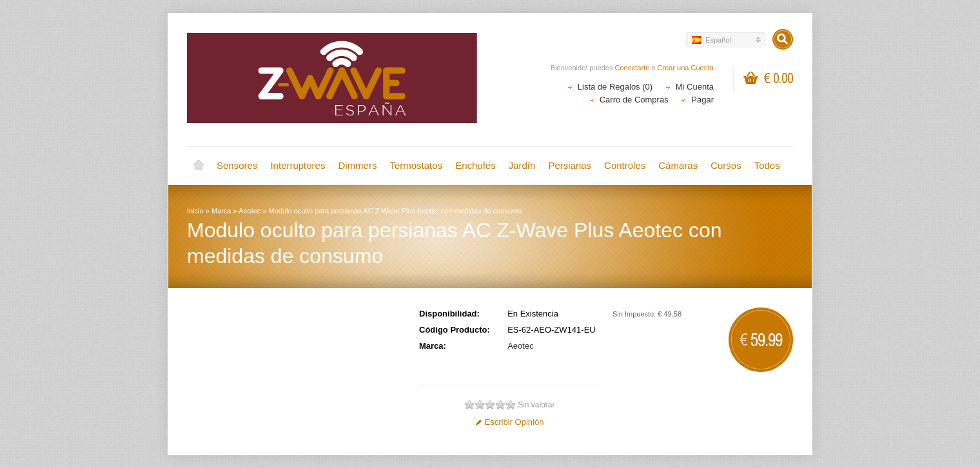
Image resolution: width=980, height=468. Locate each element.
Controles (625, 165)
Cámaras (678, 165)
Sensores (237, 165)
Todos (767, 165)
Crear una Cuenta (686, 68)
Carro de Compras (634, 100)
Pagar (702, 100)
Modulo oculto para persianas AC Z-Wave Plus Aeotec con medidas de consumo (396, 211)
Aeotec (250, 211)
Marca (221, 211)
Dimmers (357, 165)
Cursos (726, 165)
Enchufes (475, 165)
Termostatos (416, 165)
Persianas (570, 165)
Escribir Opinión (510, 422)
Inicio (199, 166)
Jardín (522, 165)
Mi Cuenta (695, 87)
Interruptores (298, 165)
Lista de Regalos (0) (615, 87)
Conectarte (632, 68)
